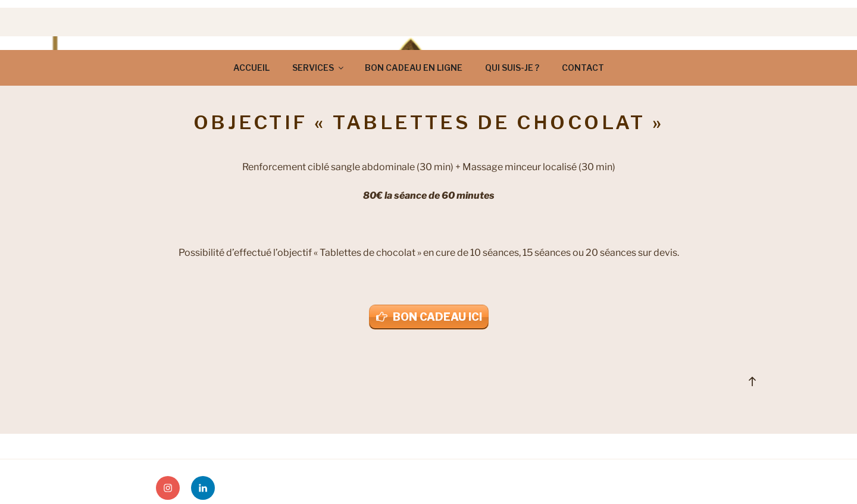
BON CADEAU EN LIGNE (414, 68)
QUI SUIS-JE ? (512, 68)
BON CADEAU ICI (437, 317)
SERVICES (319, 68)
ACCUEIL (251, 68)
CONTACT (583, 68)
